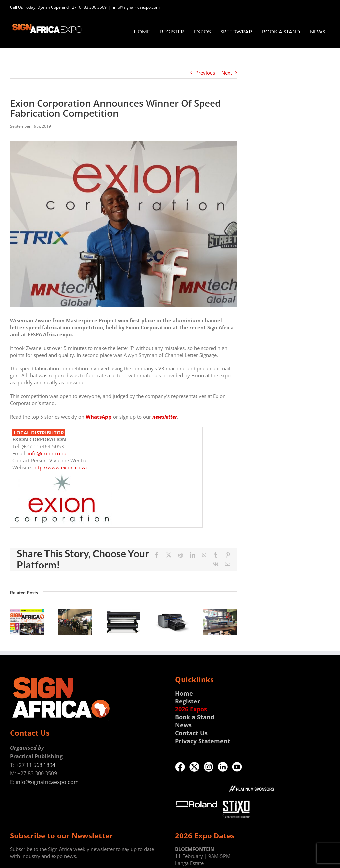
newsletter (165, 417)
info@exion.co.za (47, 453)
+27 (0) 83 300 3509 (88, 7)
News (183, 725)
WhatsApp (99, 417)
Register (187, 701)
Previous (205, 73)
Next (227, 73)
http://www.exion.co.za (60, 467)
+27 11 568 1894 (36, 765)
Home (184, 693)
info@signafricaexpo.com (136, 7)
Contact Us (191, 733)
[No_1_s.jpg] (124, 224)
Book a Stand (195, 717)
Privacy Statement (203, 741)
